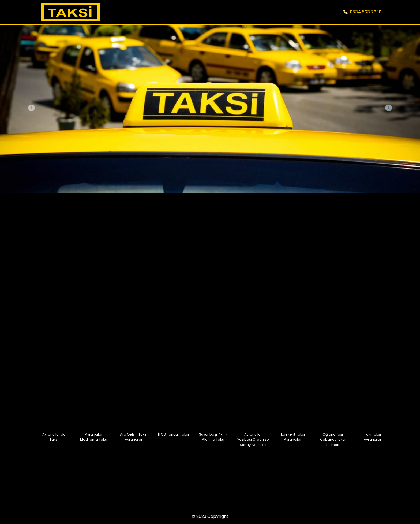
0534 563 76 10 (362, 12)
